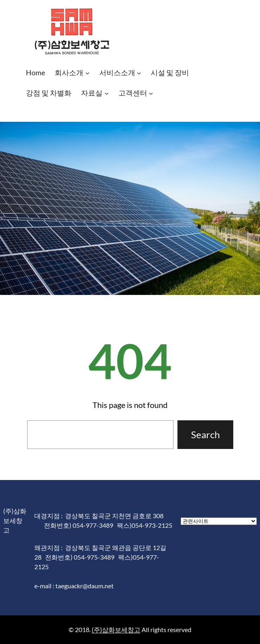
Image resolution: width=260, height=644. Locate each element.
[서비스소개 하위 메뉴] (139, 73)
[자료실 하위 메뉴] (107, 93)
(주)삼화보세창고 (116, 629)
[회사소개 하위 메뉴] (88, 73)
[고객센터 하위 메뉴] (151, 93)
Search (205, 434)
